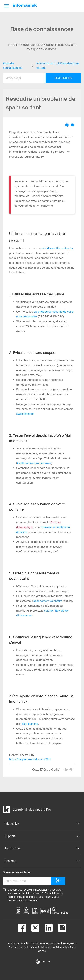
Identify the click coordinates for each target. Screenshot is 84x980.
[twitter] (32, 928)
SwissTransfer (25, 414)
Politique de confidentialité (53, 947)
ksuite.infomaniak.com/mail (34, 463)
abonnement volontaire (48, 601)
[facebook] (22, 928)
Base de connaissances (13, 66)
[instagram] (59, 928)
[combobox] (39, 78)
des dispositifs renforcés (57, 248)
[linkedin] (46, 928)
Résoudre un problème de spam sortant (58, 66)
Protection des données (22, 947)
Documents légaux (43, 943)
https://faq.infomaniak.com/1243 (30, 759)
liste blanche (30, 723)
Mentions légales (65, 943)
